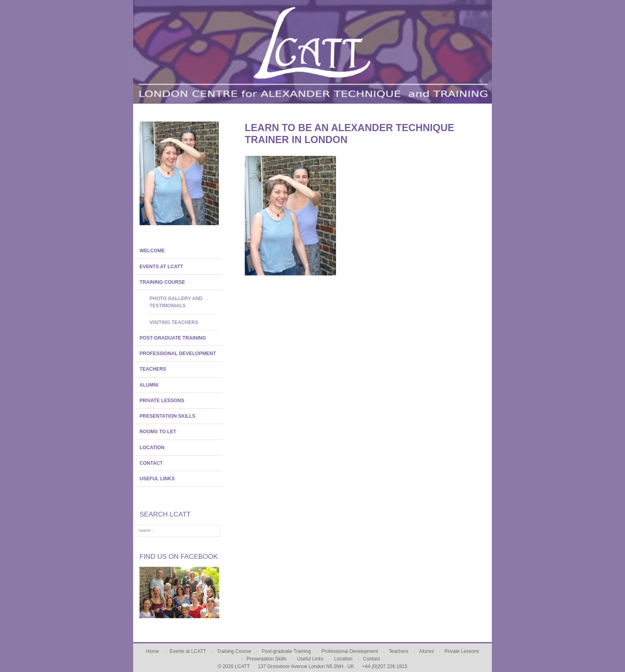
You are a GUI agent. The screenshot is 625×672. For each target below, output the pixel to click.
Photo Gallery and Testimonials (176, 302)
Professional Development (178, 354)
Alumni (149, 385)
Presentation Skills (167, 416)
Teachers (153, 369)
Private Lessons (162, 401)
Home (152, 651)
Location (152, 448)
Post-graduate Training (173, 338)
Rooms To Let (158, 432)
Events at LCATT (161, 267)
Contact (151, 463)
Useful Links (157, 479)
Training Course (162, 282)
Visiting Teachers (174, 322)
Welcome (152, 251)
